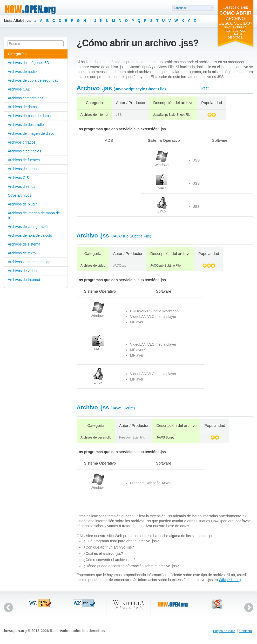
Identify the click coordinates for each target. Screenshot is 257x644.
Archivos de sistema (24, 244)
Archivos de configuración (29, 227)
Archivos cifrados (22, 142)
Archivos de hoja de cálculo (30, 235)
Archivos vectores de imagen (31, 262)
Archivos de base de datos (29, 116)
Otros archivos (19, 195)
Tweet (204, 88)
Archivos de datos (22, 107)
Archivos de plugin (23, 204)
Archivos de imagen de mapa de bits (34, 215)
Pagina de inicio (224, 631)
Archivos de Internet (24, 280)
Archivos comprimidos (26, 98)
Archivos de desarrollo (26, 125)
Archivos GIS (18, 178)
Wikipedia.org (230, 580)
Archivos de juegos (23, 169)
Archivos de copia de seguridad (33, 80)
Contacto (246, 631)
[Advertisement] (94, 167)
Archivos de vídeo (22, 271)
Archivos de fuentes (24, 160)
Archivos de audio (22, 72)
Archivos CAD (19, 89)
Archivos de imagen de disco (31, 133)
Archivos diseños (22, 186)
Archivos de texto (22, 253)
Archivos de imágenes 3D (29, 63)
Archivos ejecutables (24, 151)
